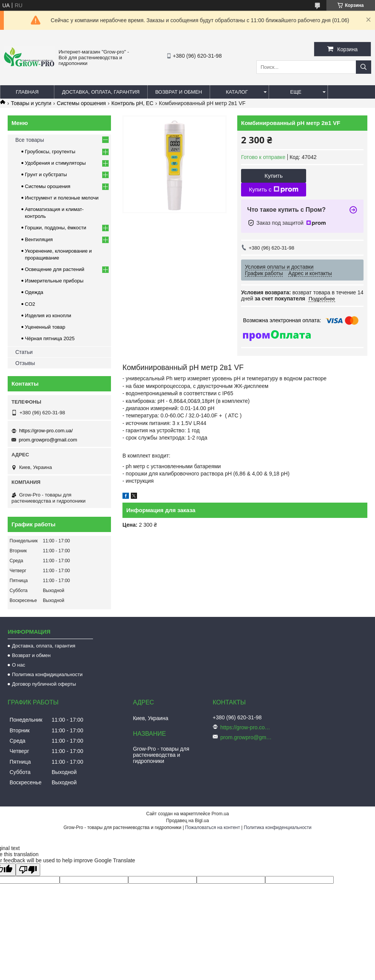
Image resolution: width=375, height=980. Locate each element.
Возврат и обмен (179, 92)
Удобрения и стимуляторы (55, 163)
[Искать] (364, 67)
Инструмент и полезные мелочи (62, 198)
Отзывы (25, 363)
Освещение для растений (55, 269)
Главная (27, 92)
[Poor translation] (28, 870)
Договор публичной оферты (44, 684)
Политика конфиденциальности (278, 827)
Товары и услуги (31, 103)
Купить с (273, 190)
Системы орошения (82, 103)
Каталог (237, 92)
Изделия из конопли (48, 316)
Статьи (24, 352)
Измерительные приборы (54, 281)
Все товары (30, 140)
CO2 (30, 304)
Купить (273, 176)
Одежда (34, 292)
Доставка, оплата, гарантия (101, 92)
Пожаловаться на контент (213, 827)
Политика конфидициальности (47, 674)
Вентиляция (39, 239)
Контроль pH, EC (132, 103)
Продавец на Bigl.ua (187, 821)
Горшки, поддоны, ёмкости (55, 228)
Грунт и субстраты (46, 174)
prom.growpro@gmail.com (48, 440)
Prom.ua (220, 814)
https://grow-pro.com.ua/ (46, 431)
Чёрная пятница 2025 (50, 338)
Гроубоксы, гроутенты (50, 152)
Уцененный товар (45, 327)
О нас (19, 665)
